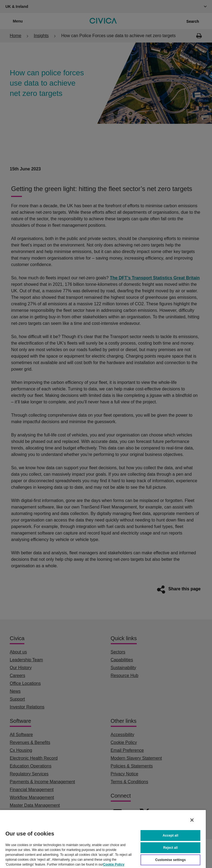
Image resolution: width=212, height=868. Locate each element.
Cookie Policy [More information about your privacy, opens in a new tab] (114, 864)
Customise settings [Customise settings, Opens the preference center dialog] (170, 860)
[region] (103, 839)
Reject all (171, 848)
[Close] (192, 820)
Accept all (171, 835)
